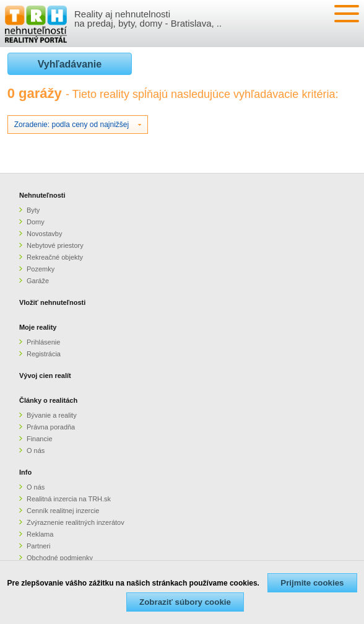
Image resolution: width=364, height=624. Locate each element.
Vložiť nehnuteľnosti (52, 302)
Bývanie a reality (52, 415)
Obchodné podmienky (60, 558)
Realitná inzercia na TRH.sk (69, 499)
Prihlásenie (43, 342)
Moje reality (38, 327)
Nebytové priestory (55, 245)
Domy (36, 222)
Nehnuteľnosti (42, 195)
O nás (36, 450)
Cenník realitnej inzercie (63, 511)
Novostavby (44, 234)
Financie (40, 439)
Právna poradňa (51, 427)
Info (25, 472)
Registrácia (44, 354)
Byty (33, 210)
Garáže (38, 281)
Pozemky (41, 269)
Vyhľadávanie (70, 64)
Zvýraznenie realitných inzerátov (76, 522)
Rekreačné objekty (55, 257)
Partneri (39, 546)
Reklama (40, 534)
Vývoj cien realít (45, 376)
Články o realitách (48, 400)
